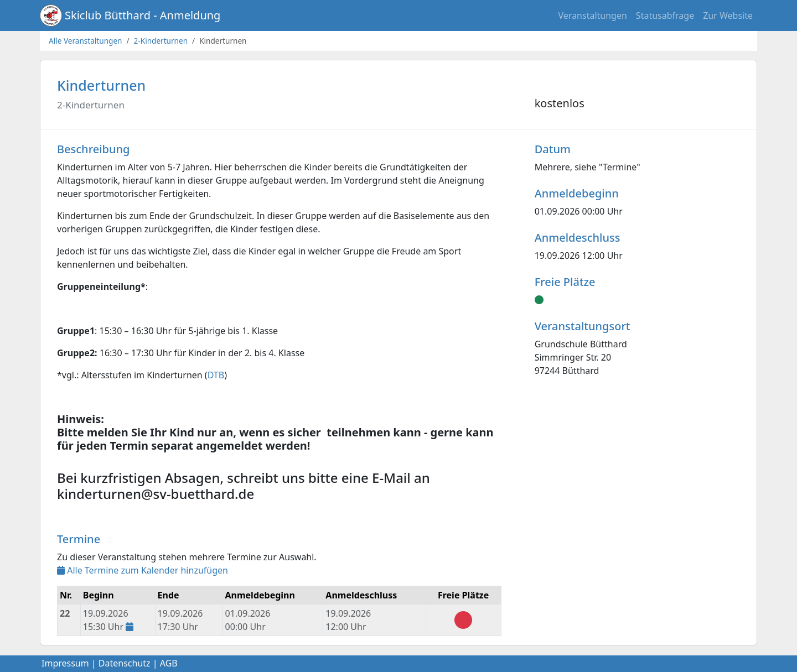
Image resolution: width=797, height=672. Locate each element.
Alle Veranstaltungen (86, 41)
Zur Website (728, 15)
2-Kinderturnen (161, 41)
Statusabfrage (665, 15)
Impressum (65, 663)
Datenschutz (125, 663)
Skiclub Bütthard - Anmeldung (143, 15)
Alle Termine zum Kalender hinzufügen (143, 570)
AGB (169, 663)
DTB (216, 375)
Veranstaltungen (593, 15)
